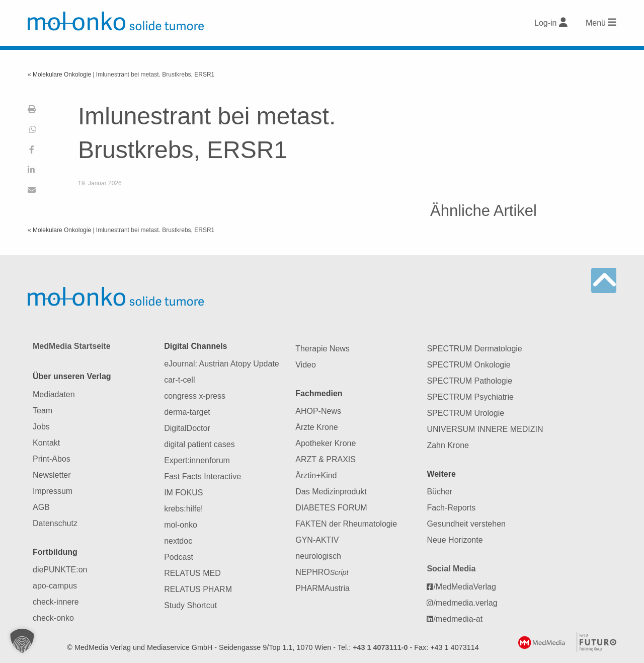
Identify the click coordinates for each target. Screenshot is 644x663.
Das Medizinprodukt (331, 492)
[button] (22, 641)
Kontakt (46, 443)
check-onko (53, 618)
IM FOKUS (183, 493)
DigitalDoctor (187, 428)
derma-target (187, 412)
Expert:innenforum (197, 460)
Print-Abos (52, 459)
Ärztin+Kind (316, 475)
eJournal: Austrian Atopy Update (222, 364)
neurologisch (318, 556)
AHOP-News (318, 411)
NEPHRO (322, 572)
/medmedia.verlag (462, 603)
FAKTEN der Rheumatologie (346, 524)
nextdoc (178, 541)
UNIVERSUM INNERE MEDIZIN (485, 429)
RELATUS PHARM (198, 589)
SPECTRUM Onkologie (468, 365)
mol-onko (181, 525)
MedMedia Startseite (72, 346)
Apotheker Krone (326, 443)
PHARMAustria (323, 588)
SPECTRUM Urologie (465, 413)
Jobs (41, 427)
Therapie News (323, 349)
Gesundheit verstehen (466, 524)
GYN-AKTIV (317, 540)
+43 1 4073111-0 (380, 647)
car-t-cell (179, 380)
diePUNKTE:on (60, 570)
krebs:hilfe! (183, 509)
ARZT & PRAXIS (326, 459)
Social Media (451, 569)
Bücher (439, 492)
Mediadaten (54, 394)
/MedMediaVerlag (461, 587)
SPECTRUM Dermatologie (474, 349)
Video (306, 365)
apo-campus (55, 586)
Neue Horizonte (455, 540)
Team (43, 411)
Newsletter (52, 475)
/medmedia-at (455, 619)
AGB (41, 507)
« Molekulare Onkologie (60, 75)
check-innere (56, 602)
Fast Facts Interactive (203, 476)
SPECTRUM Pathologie (469, 381)
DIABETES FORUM (331, 508)
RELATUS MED (192, 573)
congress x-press (195, 396)
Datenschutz (55, 523)
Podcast (179, 557)
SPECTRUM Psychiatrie (470, 397)
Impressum (53, 491)
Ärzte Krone (316, 427)
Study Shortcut (190, 605)
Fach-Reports (451, 508)
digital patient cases (199, 444)
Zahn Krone (448, 445)
